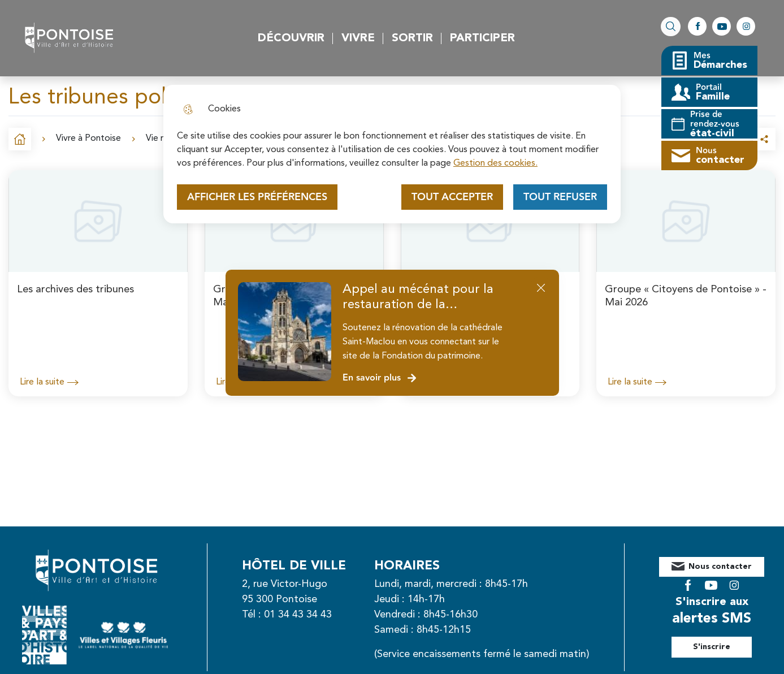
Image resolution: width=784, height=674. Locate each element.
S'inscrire (724, 638)
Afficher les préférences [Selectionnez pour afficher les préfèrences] (257, 197)
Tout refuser (560, 197)
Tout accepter (452, 197)
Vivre (358, 38)
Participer (482, 38)
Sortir (412, 38)
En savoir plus (380, 378)
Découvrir (291, 38)
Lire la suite (49, 382)
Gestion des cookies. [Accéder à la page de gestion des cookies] (495, 163)
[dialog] (392, 154)
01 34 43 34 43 (310, 615)
